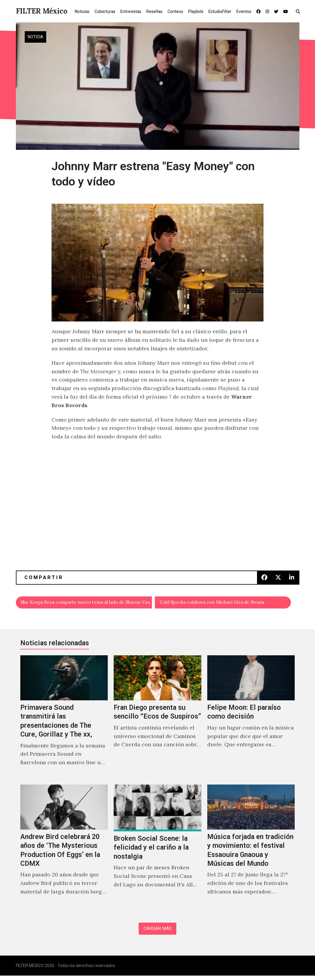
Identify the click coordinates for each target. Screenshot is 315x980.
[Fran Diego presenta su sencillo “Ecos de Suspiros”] (157, 719)
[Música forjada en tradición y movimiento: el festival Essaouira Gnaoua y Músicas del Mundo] (251, 848)
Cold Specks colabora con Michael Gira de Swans (223, 603)
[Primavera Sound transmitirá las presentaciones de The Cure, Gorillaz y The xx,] (64, 719)
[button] (299, 11)
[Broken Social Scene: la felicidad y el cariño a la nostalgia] (157, 848)
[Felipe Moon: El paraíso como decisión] (251, 719)
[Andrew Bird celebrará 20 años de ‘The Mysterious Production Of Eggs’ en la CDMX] (64, 848)
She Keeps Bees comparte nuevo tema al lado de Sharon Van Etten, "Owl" (87, 603)
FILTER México (42, 11)
